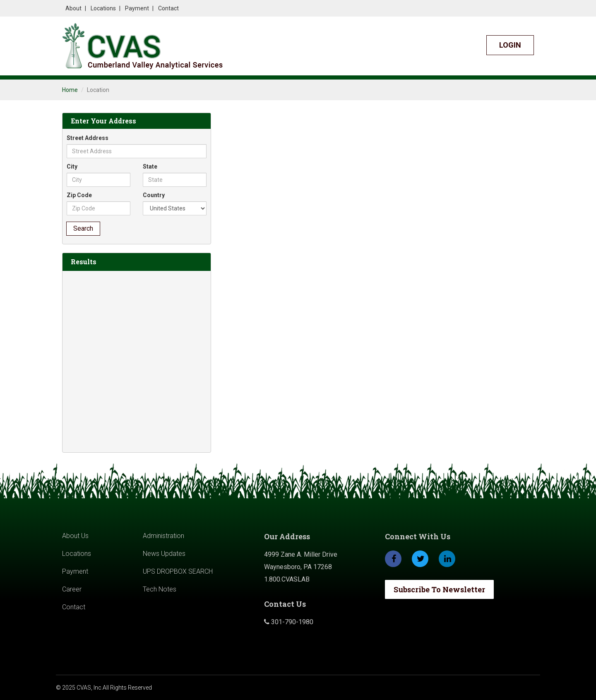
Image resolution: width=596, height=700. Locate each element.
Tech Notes (160, 589)
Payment (137, 8)
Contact (168, 8)
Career (72, 589)
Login (510, 45)
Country (154, 195)
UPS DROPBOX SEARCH (178, 571)
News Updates (164, 554)
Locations (103, 8)
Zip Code (79, 195)
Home (70, 90)
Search (83, 228)
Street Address (88, 138)
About (73, 8)
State (150, 167)
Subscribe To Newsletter (439, 589)
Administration (163, 536)
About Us (75, 536)
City (72, 167)
